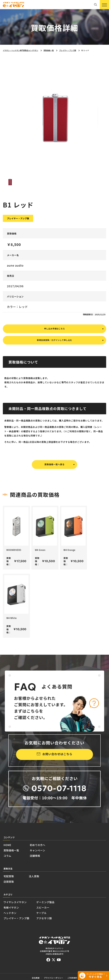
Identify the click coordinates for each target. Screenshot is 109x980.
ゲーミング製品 (64, 915)
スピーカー (60, 922)
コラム (9, 863)
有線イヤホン (15, 922)
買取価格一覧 (15, 855)
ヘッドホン (13, 930)
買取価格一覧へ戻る (54, 475)
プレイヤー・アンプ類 (23, 937)
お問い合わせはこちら (57, 755)
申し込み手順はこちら (54, 336)
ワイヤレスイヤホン (21, 915)
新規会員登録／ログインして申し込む (54, 350)
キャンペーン (50, 855)
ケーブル (58, 930)
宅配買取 (11, 885)
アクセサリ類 (62, 937)
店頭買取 (11, 892)
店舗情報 (46, 863)
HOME (9, 848)
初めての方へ (50, 848)
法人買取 (42, 885)
